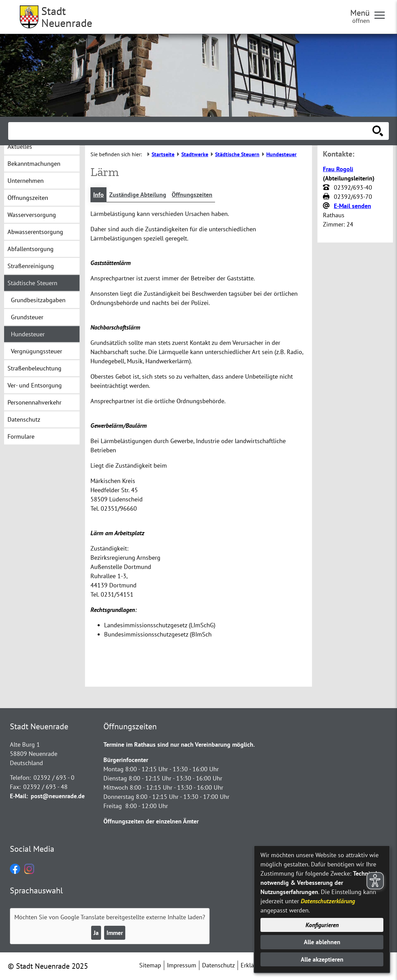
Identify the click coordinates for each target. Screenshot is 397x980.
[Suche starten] (378, 131)
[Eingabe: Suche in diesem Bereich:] (191, 131)
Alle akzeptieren (322, 959)
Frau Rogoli (338, 169)
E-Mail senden (352, 206)
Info (98, 195)
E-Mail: (19, 796)
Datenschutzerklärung (328, 901)
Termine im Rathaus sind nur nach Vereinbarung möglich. (179, 744)
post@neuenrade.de (58, 796)
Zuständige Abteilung (138, 195)
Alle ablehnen (322, 942)
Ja (96, 933)
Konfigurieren (322, 925)
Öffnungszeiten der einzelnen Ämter (151, 821)
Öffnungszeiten (192, 195)
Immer (115, 933)
